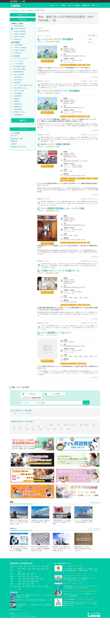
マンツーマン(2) (18, 61)
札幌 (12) (14, 144)
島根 (37, 607)
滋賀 (32, 605)
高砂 (40, 455)
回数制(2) (16, 101)
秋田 (34, 592)
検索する (23, 120)
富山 (32, 602)
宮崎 (47, 612)
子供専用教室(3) (18, 115)
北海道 (20, 592)
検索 (63, 5)
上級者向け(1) (18, 104)
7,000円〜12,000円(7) (20, 48)
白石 (34, 451)
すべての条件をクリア (29, 125)
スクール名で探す (56, 422)
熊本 (24, 612)
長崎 (34, 612)
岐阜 (32, 600)
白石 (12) (14, 136)
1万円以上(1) (18, 39)
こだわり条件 (25, 426)
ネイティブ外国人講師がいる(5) (23, 85)
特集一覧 (86, 5)
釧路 (34, 455)
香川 (24, 610)
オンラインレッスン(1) (20, 58)
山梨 (19, 597)
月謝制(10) (17, 99)
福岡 (19, 612)
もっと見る (92, 78)
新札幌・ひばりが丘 (33, 438)
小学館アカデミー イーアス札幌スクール (62, 290)
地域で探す (33, 422)
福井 (37, 602)
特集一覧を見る (95, 529)
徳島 (32, 610)
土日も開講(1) (18, 93)
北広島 (75, 455)
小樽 (20, 455)
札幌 (22, 438)
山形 (43, 592)
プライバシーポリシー (24, 640)
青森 (25, 592)
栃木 (47, 595)
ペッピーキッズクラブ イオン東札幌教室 (62, 97)
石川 (28, 602)
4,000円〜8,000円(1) (20, 34)
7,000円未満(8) (18, 45)
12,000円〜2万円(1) (19, 50)
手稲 (55, 455)
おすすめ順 (92, 35)
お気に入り (49, 62)
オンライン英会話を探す (78, 422)
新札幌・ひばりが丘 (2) (18, 147)
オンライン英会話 (74, 5)
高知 (28, 610)
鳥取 (32, 607)
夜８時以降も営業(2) (20, 66)
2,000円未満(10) (18, 26)
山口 (28, 607)
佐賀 (38, 612)
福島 (47, 592)
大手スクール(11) (19, 91)
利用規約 (12, 640)
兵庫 (24, 605)
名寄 (61, 455)
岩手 (29, 592)
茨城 (38, 595)
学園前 (15, 438)
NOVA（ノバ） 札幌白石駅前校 (57, 155)
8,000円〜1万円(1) (19, 37)
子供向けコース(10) (19, 112)
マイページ (54, 5)
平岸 (27, 451)
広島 (19, 607)
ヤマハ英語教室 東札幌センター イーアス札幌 (64, 223)
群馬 (43, 595)
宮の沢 (41, 451)
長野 (24, 602)
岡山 (24, 607)
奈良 (37, 605)
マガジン (95, 5)
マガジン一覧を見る (93, 555)
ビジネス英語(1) (18, 64)
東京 (19, 595)
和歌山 (42, 605)
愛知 (19, 600)
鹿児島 (29, 612)
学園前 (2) (14, 141)
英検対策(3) (17, 82)
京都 (28, 605)
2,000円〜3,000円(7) (20, 29)
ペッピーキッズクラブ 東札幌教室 (59, 41)
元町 (62, 451)
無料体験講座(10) (19, 72)
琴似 (20, 451)
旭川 (48, 451)
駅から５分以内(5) (19, 74)
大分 (43, 612)
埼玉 (29, 595)
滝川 (68, 455)
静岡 (24, 600)
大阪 (19, 605)
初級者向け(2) (18, 107)
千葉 (34, 595)
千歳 (14, 455)
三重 (28, 600)
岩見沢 (47, 455)
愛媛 (19, 610)
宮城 (38, 592)
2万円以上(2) (18, 53)
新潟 (19, 602)
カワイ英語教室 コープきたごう (58, 357)
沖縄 (19, 615)
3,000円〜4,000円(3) (20, 31)
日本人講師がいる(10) (20, 88)
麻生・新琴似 (88, 451)
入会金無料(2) (18, 96)
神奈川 (24, 595)
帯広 (27, 455)
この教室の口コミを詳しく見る (87, 83)
